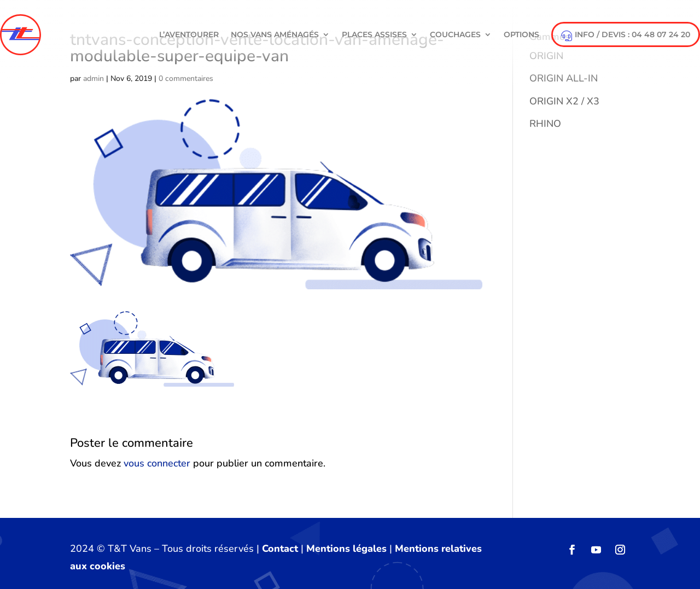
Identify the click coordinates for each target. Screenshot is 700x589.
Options (521, 34)
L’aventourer (189, 34)
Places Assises (374, 34)
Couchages (455, 34)
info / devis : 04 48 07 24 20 (626, 36)
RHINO (545, 124)
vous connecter (157, 463)
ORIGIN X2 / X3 (564, 101)
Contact (280, 549)
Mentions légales (346, 549)
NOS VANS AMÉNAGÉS (275, 34)
